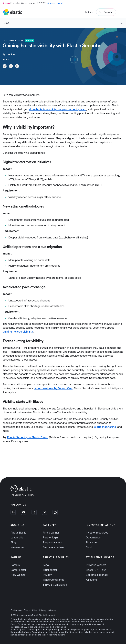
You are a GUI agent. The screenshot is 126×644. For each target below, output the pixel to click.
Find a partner (51, 533)
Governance (93, 537)
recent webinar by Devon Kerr (53, 388)
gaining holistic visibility (18, 332)
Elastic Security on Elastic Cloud (28, 437)
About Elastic (18, 533)
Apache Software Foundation (28, 632)
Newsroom (17, 547)
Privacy (47, 575)
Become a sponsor (97, 575)
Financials (92, 542)
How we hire (18, 575)
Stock (89, 547)
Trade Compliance (54, 580)
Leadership (17, 537)
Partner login (50, 537)
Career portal (18, 570)
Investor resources (97, 533)
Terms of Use (31, 610)
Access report (55, 3)
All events (92, 580)
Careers (15, 565)
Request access (52, 542)
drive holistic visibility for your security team (58, 109)
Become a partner (53, 547)
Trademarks (16, 610)
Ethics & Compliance (55, 585)
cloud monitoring (105, 427)
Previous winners (96, 565)
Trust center (50, 570)
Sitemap (52, 610)
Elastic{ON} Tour (96, 570)
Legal (46, 565)
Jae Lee (11, 54)
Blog (13, 542)
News (30, 41)
